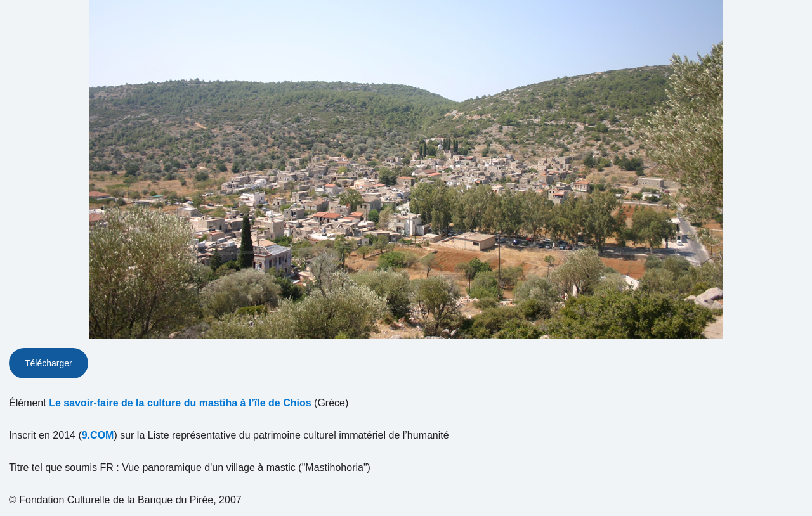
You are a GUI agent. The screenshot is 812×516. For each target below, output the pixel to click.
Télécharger (49, 363)
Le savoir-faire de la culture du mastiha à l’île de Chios (180, 403)
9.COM (98, 435)
